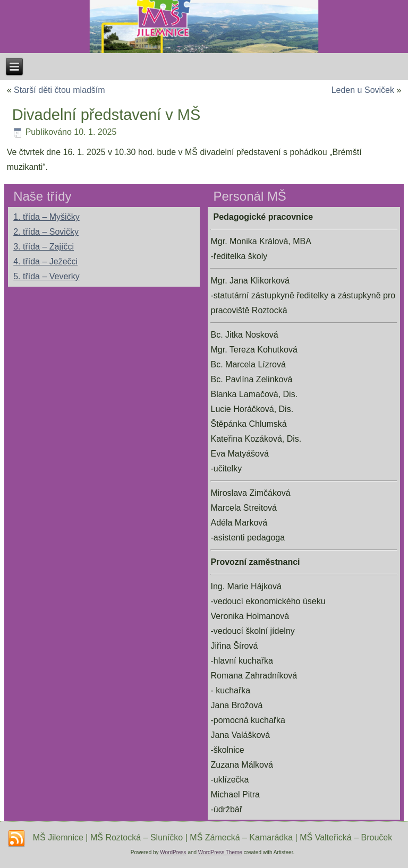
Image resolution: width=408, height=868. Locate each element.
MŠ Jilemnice (58, 837)
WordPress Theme (220, 852)
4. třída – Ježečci (45, 261)
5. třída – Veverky (46, 276)
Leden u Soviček (363, 90)
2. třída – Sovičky (46, 232)
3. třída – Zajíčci (44, 247)
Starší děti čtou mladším (59, 90)
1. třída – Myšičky (46, 217)
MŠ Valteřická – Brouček (346, 837)
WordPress (173, 852)
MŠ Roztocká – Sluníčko (137, 837)
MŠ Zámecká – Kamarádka (241, 837)
